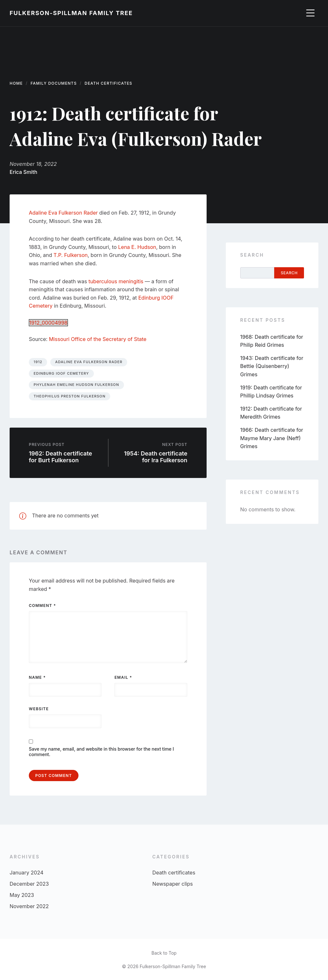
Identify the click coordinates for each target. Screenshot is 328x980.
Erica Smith (23, 172)
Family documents (54, 83)
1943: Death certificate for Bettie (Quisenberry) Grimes (272, 366)
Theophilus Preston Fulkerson (70, 396)
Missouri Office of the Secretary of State (98, 339)
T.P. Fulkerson (71, 255)
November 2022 (29, 906)
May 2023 (22, 895)
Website (39, 709)
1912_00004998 (48, 323)
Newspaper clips (173, 884)
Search (252, 255)
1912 (38, 362)
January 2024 (26, 873)
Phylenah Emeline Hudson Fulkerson (76, 385)
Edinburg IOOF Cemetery (61, 373)
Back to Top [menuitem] (164, 953)
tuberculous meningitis (116, 281)
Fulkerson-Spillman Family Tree (71, 13)
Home (16, 83)
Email (123, 677)
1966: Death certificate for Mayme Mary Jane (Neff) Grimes (272, 438)
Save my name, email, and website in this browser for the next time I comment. (101, 752)
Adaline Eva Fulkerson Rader (63, 213)
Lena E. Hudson (137, 247)
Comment (42, 605)
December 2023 (29, 884)
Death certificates (108, 83)
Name (37, 677)
